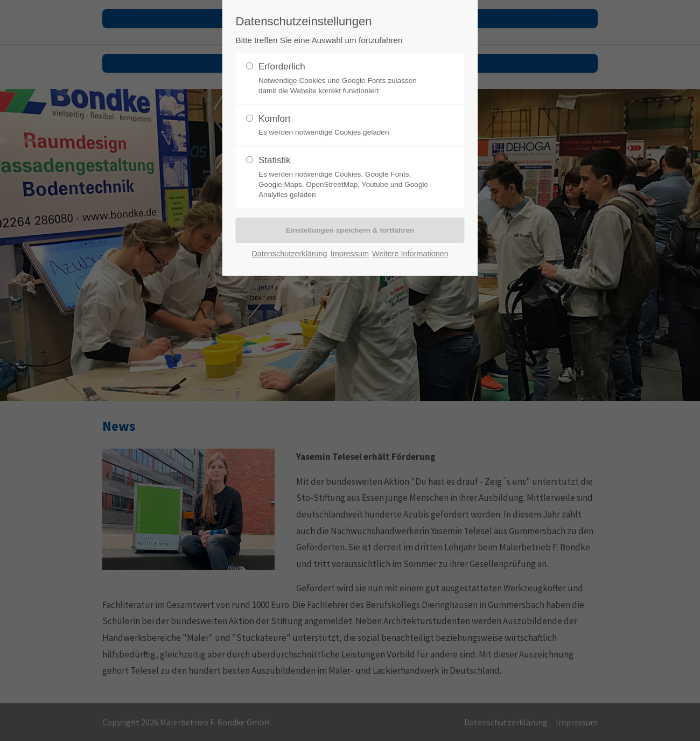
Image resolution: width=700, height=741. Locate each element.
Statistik (346, 177)
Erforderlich (346, 79)
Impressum (350, 254)
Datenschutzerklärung (289, 254)
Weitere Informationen (410, 254)
